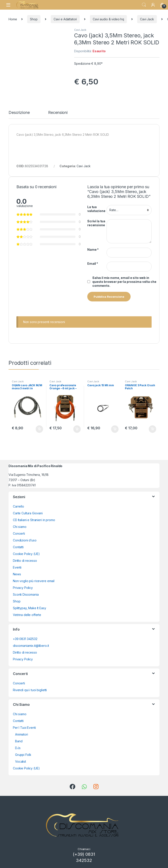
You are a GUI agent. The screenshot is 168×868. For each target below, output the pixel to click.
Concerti (19, 533)
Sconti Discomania (26, 594)
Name (93, 250)
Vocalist (21, 761)
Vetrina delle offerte (27, 615)
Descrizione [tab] (19, 113)
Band (19, 741)
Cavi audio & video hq (108, 19)
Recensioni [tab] (58, 113)
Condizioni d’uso (25, 540)
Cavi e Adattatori (65, 19)
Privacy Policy (23, 588)
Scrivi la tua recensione (96, 223)
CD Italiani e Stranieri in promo (34, 520)
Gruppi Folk (23, 755)
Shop (34, 19)
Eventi (17, 567)
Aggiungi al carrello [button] (39, 429)
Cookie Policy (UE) (26, 554)
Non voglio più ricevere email (34, 581)
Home (13, 19)
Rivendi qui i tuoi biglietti (30, 690)
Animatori (22, 734)
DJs (18, 748)
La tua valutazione (96, 209)
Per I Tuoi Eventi (24, 728)
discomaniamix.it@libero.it (31, 646)
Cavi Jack (147, 19)
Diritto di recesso (25, 561)
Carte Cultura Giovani (28, 513)
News (17, 574)
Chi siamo (20, 527)
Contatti (18, 547)
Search (144, 5)
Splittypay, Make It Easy (30, 608)
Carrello (18, 506)
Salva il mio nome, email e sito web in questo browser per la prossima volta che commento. (124, 282)
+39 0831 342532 (25, 639)
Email (93, 264)
